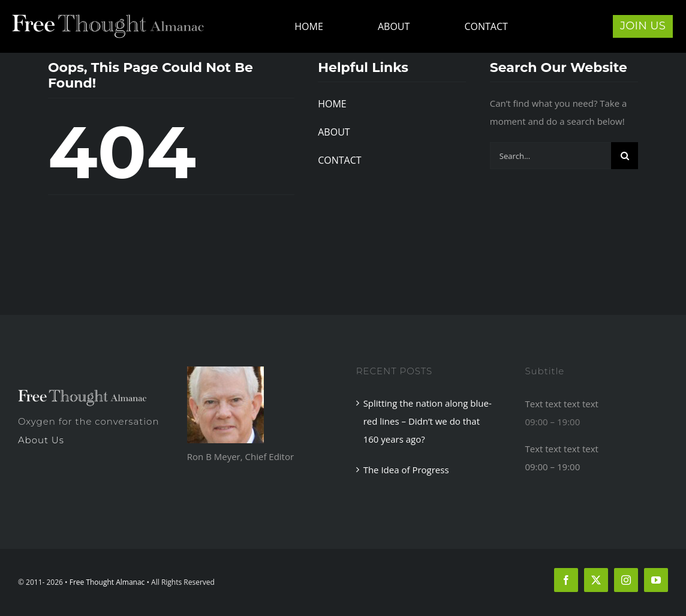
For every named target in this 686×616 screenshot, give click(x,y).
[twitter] (596, 580)
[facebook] (566, 580)
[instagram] (626, 580)
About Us (41, 440)
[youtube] (656, 580)
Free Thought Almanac (107, 582)
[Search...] (550, 156)
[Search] (625, 156)
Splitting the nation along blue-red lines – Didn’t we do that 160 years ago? (428, 421)
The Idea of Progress (406, 470)
